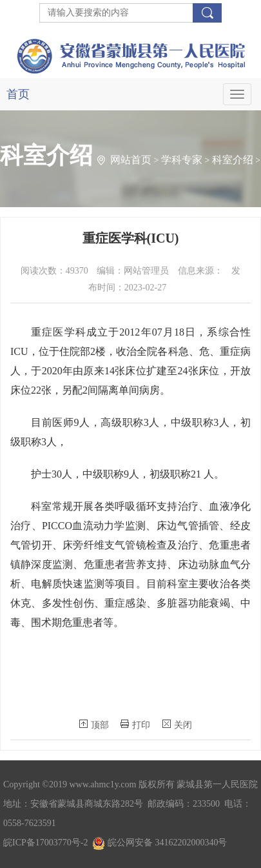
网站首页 (131, 160)
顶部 (94, 725)
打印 (135, 725)
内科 (10, 251)
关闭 (177, 725)
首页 (18, 94)
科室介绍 (233, 160)
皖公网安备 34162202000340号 (159, 843)
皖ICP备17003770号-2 (45, 843)
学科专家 (182, 160)
